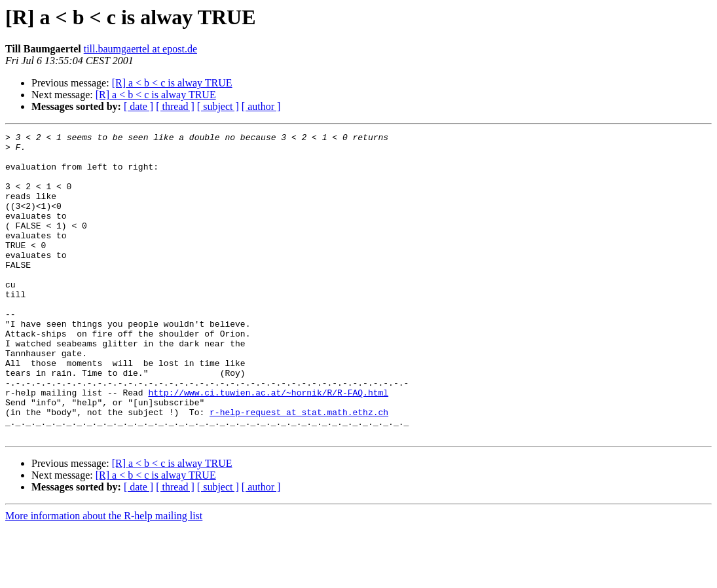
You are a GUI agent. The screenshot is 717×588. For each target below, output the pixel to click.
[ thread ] (175, 106)
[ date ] (138, 106)
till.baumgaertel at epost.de (140, 49)
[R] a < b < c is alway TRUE (172, 83)
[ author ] (261, 106)
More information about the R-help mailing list (104, 577)
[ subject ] (218, 106)
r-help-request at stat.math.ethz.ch (299, 469)
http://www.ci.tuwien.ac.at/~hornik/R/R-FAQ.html (268, 445)
